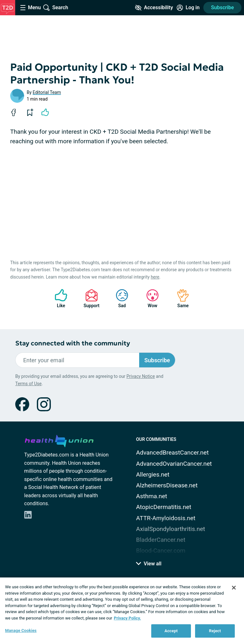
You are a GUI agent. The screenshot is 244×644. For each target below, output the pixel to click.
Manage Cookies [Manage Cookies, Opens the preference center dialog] (21, 630)
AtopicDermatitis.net (164, 507)
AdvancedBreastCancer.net (172, 453)
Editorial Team (47, 92)
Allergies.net (153, 474)
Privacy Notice (141, 376)
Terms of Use (28, 384)
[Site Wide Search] (56, 8)
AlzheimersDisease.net (167, 485)
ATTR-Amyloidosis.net (166, 518)
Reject (215, 631)
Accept (171, 631)
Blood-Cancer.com (161, 551)
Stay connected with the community (73, 343)
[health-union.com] (59, 440)
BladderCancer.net (161, 540)
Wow (149, 298)
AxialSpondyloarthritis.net (170, 529)
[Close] (234, 588)
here (155, 277)
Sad (119, 298)
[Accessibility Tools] (154, 8)
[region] (122, 611)
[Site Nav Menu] (30, 8)
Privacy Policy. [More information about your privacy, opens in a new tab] (127, 618)
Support (89, 298)
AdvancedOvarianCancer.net (174, 464)
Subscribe (222, 7)
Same (180, 298)
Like (58, 298)
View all (149, 564)
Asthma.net (152, 496)
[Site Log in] (188, 8)
